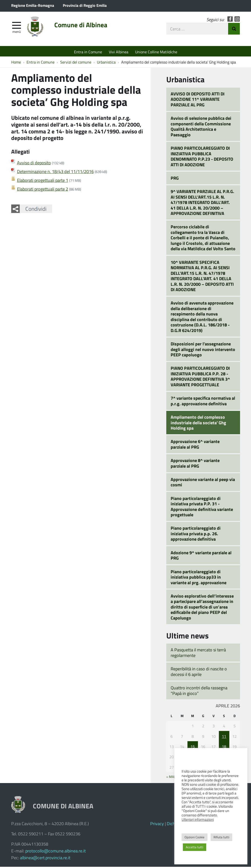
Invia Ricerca (234, 30)
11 (224, 737)
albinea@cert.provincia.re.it (45, 859)
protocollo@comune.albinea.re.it (56, 852)
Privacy (157, 825)
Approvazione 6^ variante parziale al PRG (195, 446)
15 (193, 748)
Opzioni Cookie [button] (195, 837)
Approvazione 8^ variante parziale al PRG (195, 464)
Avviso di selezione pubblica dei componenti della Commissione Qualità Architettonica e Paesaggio (201, 128)
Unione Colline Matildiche (156, 52)
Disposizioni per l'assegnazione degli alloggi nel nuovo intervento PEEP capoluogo (203, 350)
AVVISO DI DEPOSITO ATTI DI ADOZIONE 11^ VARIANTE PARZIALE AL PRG (198, 100)
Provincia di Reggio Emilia (85, 5)
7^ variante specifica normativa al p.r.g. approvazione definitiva (203, 402)
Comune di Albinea (85, 26)
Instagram (237, 20)
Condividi (36, 210)
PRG (175, 179)
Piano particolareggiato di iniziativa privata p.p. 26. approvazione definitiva (196, 535)
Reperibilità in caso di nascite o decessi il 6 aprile (199, 673)
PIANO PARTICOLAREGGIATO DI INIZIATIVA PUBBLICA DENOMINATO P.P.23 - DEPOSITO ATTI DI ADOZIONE (202, 157)
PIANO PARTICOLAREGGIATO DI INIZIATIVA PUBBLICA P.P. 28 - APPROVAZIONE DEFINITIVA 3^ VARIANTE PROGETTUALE (200, 378)
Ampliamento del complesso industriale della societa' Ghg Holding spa (198, 424)
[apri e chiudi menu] (17, 26)
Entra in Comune (88, 52)
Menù (17, 32)
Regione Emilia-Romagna (33, 5)
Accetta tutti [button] (195, 847)
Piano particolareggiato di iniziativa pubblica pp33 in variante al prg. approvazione (199, 578)
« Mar (171, 778)
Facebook (230, 20)
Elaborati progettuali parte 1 (43, 182)
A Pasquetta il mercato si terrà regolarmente (198, 654)
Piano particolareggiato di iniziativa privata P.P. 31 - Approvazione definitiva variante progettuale (202, 508)
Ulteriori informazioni (198, 819)
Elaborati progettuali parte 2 (43, 190)
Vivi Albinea (119, 52)
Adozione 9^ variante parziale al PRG (201, 557)
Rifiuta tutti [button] (221, 837)
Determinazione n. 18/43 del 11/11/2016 (55, 173)
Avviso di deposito (34, 164)
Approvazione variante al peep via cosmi (203, 483)
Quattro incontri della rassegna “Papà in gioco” (199, 692)
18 (224, 748)
